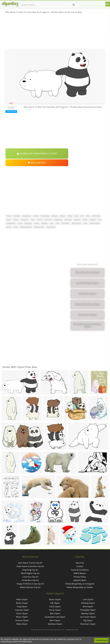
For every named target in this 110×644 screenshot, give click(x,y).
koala (16, 227)
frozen (36, 216)
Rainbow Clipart (55, 624)
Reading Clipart (88, 603)
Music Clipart (22, 617)
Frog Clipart (22, 606)
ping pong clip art (30, 570)
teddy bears (11, 223)
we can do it (77, 223)
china (9, 220)
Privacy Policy (80, 577)
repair (62, 216)
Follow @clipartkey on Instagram (80, 584)
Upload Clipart (80, 580)
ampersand (27, 216)
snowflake (66, 223)
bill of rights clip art (30, 573)
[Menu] (108, 4)
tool (58, 223)
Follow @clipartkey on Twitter (80, 587)
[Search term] (48, 5)
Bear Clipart (55, 620)
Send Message (11, 111)
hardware (25, 220)
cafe (52, 223)
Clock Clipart (55, 606)
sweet (37, 223)
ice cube (17, 216)
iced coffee (96, 216)
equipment (58, 220)
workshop (28, 223)
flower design (95, 223)
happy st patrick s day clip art (30, 584)
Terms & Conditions (80, 570)
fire (100, 220)
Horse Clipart (55, 610)
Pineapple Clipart (88, 610)
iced (85, 223)
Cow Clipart (88, 599)
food (33, 220)
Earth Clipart (22, 613)
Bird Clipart (88, 606)
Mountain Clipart (88, 624)
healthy (93, 220)
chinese (44, 223)
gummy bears (39, 227)
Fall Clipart (55, 603)
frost (20, 223)
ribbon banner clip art (30, 587)
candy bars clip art (30, 580)
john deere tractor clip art (30, 563)
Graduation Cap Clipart (55, 617)
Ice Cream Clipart (88, 617)
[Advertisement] (55, 32)
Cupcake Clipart (22, 610)
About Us (80, 563)
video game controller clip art (30, 566)
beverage (68, 220)
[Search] (74, 5)
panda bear (45, 216)
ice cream (48, 220)
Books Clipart (22, 603)
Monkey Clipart (88, 613)
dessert (55, 216)
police (9, 216)
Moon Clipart (55, 599)
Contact (80, 566)
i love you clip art (30, 577)
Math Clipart (22, 599)
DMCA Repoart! (37, 163)
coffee (70, 216)
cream (16, 220)
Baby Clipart (22, 624)
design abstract (26, 227)
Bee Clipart (55, 613)
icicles (85, 220)
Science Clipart (22, 620)
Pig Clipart (88, 620)
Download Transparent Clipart (37, 154)
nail (88, 216)
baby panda (51, 227)
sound (39, 220)
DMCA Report (80, 573)
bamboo (77, 220)
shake (9, 227)
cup (82, 216)
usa (76, 216)
